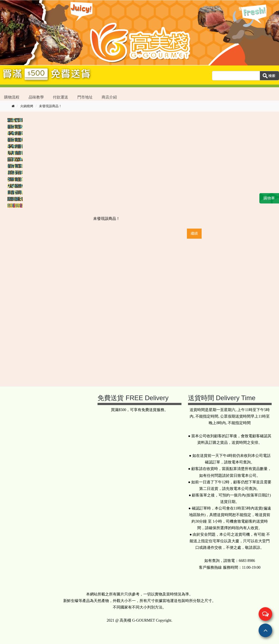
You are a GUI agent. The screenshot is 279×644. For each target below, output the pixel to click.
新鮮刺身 (15, 140)
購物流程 (12, 97)
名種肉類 (15, 146)
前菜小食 (15, 159)
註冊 (253, 9)
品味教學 (36, 97)
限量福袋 (15, 206)
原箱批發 (15, 173)
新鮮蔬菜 (15, 166)
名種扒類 (15, 133)
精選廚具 (15, 192)
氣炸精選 (15, 120)
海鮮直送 (15, 179)
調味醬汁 (15, 199)
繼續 (194, 233)
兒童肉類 (15, 153)
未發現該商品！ (50, 106)
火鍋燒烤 (27, 106)
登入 (242, 9)
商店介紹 (109, 97)
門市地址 (85, 97)
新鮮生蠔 (15, 127)
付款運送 (60, 97)
